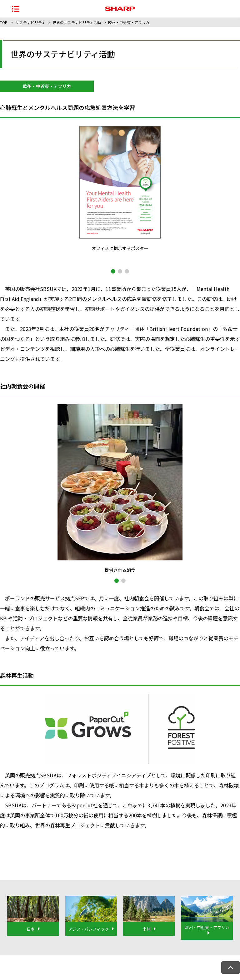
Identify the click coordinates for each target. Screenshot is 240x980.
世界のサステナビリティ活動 (77, 22)
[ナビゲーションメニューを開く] (16, 9)
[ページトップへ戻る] (231, 968)
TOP (4, 22)
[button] (113, 271)
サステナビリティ (30, 22)
